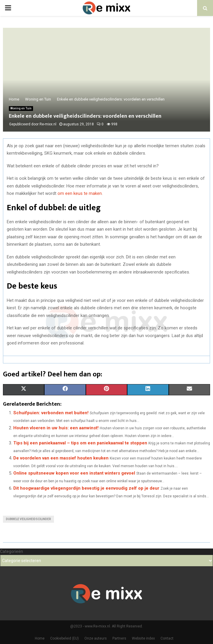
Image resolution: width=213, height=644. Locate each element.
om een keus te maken (80, 193)
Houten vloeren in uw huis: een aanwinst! (56, 428)
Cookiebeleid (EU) (64, 638)
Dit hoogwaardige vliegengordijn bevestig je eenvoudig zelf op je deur (86, 488)
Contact (167, 638)
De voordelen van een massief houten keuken (61, 458)
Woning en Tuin (21, 108)
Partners (119, 638)
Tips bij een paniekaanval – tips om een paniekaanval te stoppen (80, 443)
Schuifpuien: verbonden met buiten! (51, 413)
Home (40, 638)
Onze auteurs (96, 638)
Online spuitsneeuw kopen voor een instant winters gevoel (74, 473)
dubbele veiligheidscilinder (28, 519)
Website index (143, 638)
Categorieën (12, 551)
